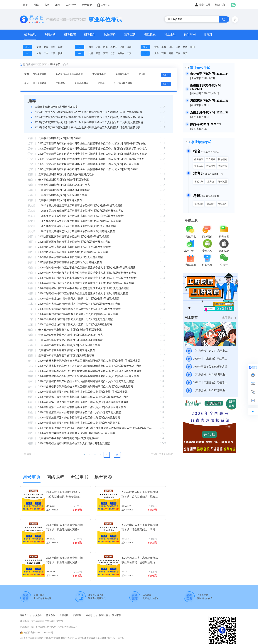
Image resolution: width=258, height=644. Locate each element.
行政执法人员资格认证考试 (69, 74)
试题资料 (110, 34)
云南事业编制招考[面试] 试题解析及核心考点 (64, 185)
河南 (105, 47)
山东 (171, 47)
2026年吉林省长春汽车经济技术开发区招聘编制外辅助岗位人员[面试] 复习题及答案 (86, 381)
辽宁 (113, 53)
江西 (105, 53)
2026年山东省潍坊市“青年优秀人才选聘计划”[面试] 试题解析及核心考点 (79, 304)
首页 (45, 64)
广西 (53, 53)
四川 (193, 47)
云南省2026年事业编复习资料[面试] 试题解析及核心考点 (71, 335)
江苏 (98, 53)
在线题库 (211, 204)
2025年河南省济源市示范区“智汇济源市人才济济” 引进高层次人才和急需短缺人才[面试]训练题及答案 (96, 428)
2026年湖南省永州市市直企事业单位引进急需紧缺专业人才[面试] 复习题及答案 (84, 288)
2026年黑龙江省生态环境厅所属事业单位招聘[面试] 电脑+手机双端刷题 (82, 206)
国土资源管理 (40, 83)
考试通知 (222, 166)
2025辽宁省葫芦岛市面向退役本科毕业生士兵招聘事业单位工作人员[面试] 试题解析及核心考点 (89, 117)
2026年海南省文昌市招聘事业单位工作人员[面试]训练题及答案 (74, 443)
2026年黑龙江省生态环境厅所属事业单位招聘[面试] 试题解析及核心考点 (82, 211)
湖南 (129, 47)
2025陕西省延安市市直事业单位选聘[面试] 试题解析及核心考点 (74, 242)
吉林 (91, 53)
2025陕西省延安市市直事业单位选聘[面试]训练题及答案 (70, 262)
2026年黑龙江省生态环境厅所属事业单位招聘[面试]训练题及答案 (78, 231)
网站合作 (24, 615)
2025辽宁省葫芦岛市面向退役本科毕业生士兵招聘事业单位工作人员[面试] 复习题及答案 (89, 164)
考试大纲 (199, 182)
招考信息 (30, 34)
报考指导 (90, 34)
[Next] (117, 455)
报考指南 (70, 34)
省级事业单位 (40, 74)
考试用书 (79, 477)
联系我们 (103, 615)
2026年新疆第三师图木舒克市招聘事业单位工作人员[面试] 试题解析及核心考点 (84, 397)
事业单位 (55, 64)
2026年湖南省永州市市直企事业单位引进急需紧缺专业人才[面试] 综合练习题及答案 (86, 283)
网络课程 (55, 477)
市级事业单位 (99, 74)
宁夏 (129, 53)
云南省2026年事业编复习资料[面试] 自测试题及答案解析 (71, 340)
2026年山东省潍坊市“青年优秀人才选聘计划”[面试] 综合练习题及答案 (78, 314)
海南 (91, 47)
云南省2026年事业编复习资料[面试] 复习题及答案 (67, 350)
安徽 (39, 47)
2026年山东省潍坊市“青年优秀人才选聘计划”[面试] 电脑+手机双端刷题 (79, 299)
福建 (60, 47)
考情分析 (50, 34)
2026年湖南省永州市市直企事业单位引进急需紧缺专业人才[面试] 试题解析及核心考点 (87, 273)
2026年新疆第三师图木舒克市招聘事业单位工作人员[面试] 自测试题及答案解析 (84, 402)
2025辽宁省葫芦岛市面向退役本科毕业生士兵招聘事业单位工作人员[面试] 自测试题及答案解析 (89, 122)
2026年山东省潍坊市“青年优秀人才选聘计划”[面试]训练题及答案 (75, 324)
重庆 (53, 47)
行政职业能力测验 (123, 83)
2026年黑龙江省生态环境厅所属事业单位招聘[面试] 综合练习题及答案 (81, 221)
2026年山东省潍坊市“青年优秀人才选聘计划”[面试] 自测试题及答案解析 (79, 309)
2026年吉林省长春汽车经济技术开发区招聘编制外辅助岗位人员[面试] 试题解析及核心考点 (90, 366)
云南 (178, 53)
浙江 (185, 53)
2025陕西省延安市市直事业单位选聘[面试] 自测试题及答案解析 (74, 247)
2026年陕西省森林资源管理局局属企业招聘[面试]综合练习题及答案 (77, 433)
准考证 (211, 182)
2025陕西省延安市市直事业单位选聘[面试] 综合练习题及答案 (73, 252)
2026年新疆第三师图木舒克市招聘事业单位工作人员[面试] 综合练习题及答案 (82, 407)
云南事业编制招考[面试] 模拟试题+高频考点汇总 (66, 174)
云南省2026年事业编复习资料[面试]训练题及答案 (66, 356)
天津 (156, 53)
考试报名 (211, 166)
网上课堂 (170, 34)
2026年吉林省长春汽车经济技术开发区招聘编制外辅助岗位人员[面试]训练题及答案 (86, 387)
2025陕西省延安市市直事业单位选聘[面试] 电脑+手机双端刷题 (74, 237)
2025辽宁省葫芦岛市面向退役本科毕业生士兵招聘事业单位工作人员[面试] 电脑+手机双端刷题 (88, 112)
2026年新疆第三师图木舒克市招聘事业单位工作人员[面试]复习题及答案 (79, 423)
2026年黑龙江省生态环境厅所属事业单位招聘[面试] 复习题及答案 (78, 226)
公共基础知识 (81, 83)
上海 (164, 47)
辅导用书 (190, 34)
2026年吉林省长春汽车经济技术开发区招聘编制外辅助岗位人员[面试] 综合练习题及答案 (89, 376)
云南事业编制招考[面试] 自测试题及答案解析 (64, 190)
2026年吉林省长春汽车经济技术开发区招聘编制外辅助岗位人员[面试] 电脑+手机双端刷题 (89, 361)
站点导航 (90, 615)
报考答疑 (199, 159)
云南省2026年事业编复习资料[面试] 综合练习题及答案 (69, 345)
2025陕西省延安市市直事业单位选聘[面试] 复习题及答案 (71, 257)
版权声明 (77, 615)
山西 (178, 47)
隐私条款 (51, 615)
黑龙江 (114, 47)
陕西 (185, 47)
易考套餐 (103, 477)
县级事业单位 (122, 74)
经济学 (101, 83)
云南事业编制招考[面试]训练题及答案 (56, 107)
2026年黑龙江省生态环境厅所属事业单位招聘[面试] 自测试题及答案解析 (82, 216)
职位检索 (150, 34)
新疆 (171, 53)
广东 (46, 53)
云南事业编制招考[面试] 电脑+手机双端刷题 (64, 180)
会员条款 (38, 615)
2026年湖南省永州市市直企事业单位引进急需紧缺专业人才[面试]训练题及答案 (83, 293)
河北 (98, 47)
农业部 (142, 74)
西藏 (164, 53)
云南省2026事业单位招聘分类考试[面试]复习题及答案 (69, 438)
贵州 (60, 53)
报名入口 (199, 166)
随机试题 (222, 182)
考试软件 (222, 204)
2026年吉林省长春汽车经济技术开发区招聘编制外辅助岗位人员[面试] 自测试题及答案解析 (90, 371)
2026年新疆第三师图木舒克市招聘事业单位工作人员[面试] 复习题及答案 (80, 412)
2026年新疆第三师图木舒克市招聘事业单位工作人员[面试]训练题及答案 (79, 418)
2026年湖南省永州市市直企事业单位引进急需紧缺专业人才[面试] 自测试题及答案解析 (87, 278)
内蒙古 (121, 53)
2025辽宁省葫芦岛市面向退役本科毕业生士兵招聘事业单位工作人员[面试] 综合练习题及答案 (88, 128)
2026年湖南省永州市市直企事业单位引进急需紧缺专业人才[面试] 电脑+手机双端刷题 (87, 268)
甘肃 (39, 53)
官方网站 (211, 159)
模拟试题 (199, 204)
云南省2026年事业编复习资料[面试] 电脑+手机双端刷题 (70, 330)
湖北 (122, 47)
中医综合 (60, 83)
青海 (156, 47)
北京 (46, 47)
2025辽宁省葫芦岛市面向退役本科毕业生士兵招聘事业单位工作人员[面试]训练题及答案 (88, 169)
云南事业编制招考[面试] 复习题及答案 (60, 200)
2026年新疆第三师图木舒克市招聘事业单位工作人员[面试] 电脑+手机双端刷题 (83, 392)
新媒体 (208, 34)
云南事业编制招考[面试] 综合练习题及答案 (63, 195)
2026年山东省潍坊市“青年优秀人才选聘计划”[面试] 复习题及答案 (76, 319)
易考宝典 (130, 34)
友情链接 (64, 615)
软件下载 (117, 615)
